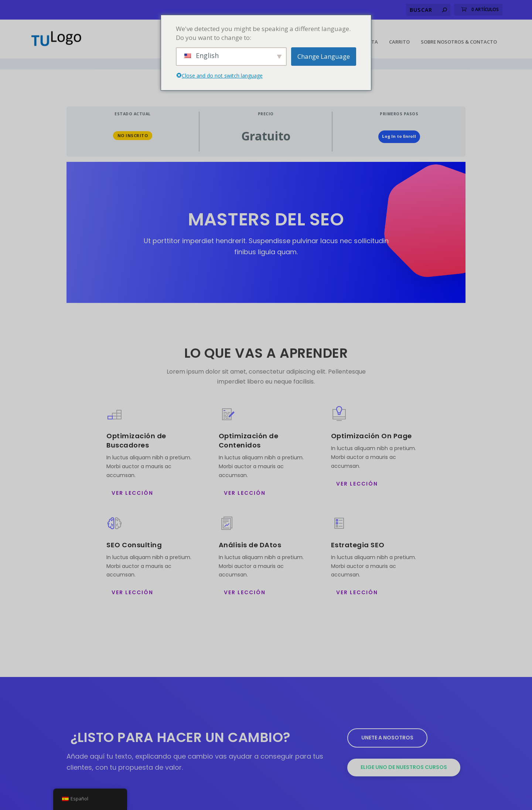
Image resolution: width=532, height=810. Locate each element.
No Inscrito (133, 118)
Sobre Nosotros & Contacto (459, 36)
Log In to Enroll (399, 119)
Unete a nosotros (387, 720)
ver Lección (132, 476)
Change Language (324, 56)
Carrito (399, 36)
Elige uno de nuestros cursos (404, 750)
